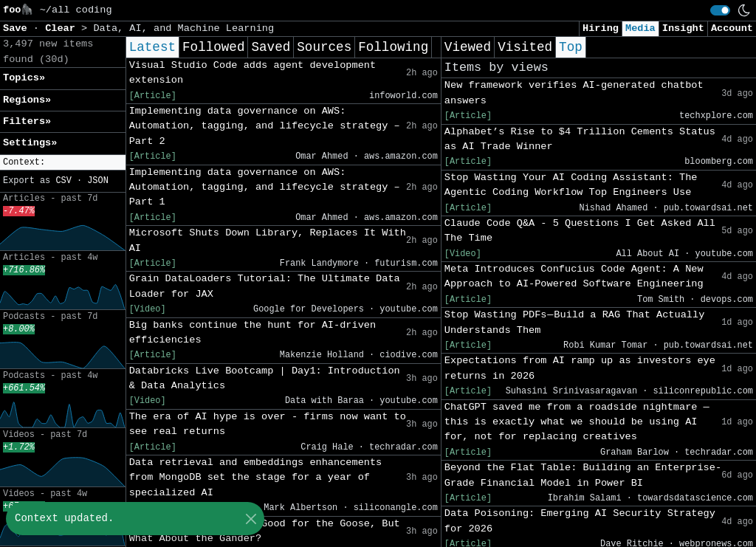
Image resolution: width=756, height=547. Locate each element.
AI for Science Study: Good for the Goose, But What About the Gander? (265, 531)
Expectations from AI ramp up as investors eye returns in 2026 (580, 368)
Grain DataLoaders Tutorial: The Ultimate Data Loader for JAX (265, 286)
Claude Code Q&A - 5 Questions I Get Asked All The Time (580, 231)
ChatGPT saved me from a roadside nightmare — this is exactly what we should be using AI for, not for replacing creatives (577, 422)
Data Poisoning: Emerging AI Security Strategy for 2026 (580, 521)
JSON (98, 181)
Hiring (601, 28)
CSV (63, 181)
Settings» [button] (30, 143)
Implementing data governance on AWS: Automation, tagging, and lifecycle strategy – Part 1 (265, 188)
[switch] (720, 10)
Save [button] (18, 28)
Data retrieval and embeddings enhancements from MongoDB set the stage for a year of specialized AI (256, 478)
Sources (324, 47)
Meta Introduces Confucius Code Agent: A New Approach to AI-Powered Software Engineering (574, 276)
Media (640, 28)
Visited (525, 47)
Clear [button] (63, 28)
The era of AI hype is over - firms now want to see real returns (268, 424)
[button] (63, 163)
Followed (213, 47)
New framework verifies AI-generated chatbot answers (574, 93)
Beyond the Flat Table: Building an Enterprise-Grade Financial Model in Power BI (583, 475)
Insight (683, 28)
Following (393, 47)
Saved (271, 47)
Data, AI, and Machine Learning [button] (183, 28)
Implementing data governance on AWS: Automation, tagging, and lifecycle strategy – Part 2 (265, 126)
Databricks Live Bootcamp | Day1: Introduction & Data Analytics (265, 378)
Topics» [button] (24, 78)
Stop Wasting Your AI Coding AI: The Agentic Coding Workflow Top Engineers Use (571, 185)
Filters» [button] (27, 121)
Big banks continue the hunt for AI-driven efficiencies (252, 333)
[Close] (251, 519)
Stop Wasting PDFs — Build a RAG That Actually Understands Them (574, 322)
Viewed (468, 47)
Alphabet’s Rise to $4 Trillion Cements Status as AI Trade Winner (580, 139)
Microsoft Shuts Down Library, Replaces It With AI (268, 240)
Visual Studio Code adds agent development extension (252, 73)
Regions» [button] (27, 100)
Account (732, 28)
